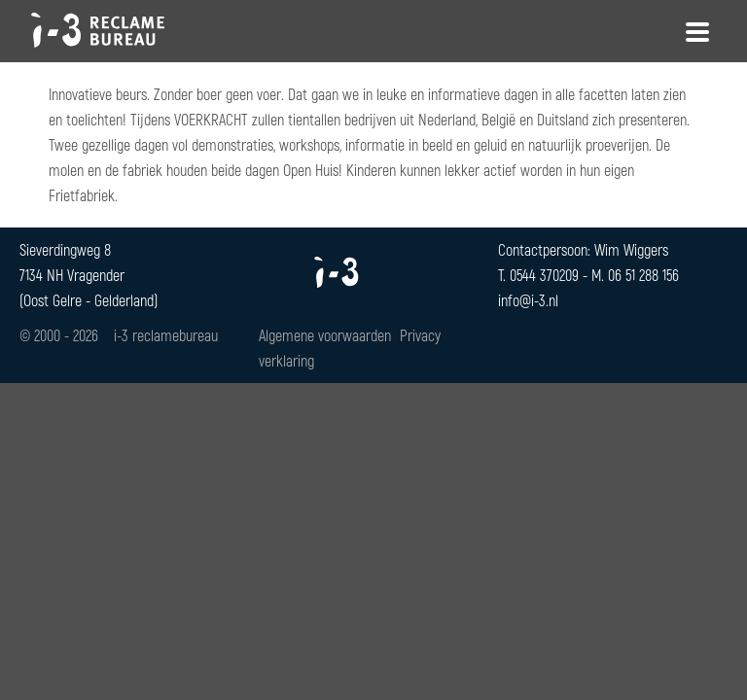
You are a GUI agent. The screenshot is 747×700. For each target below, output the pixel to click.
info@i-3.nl (528, 300)
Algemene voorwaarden (325, 335)
